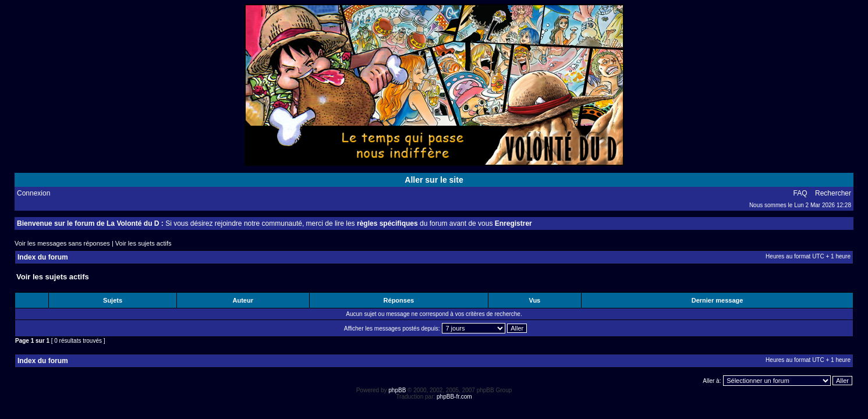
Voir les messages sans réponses (62, 243)
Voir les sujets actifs (144, 243)
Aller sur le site (434, 180)
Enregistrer (513, 223)
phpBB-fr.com (454, 397)
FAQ (800, 193)
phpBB (397, 390)
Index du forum (43, 257)
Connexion (33, 193)
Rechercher (833, 193)
